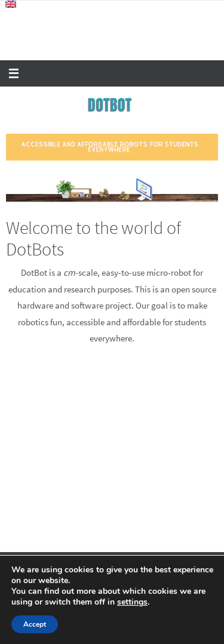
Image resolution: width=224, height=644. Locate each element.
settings (132, 602)
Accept (35, 624)
